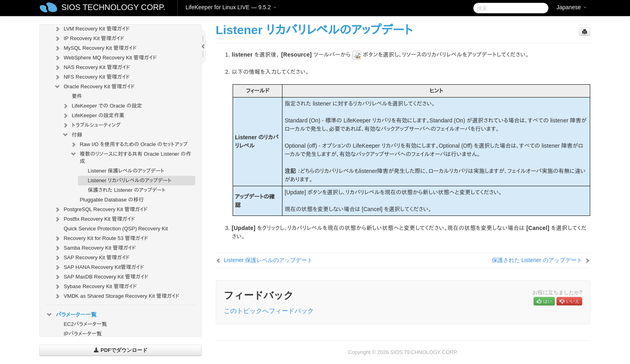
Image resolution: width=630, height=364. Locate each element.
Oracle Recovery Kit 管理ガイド (94, 87)
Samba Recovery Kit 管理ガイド (95, 248)
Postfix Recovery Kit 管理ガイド (94, 219)
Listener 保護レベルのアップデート (126, 171)
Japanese (572, 7)
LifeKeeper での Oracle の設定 (102, 106)
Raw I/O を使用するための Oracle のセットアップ (129, 144)
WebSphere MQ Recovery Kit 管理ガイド (105, 58)
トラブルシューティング (91, 125)
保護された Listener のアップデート (127, 190)
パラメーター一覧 (71, 315)
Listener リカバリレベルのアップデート (129, 180)
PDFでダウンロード (121, 350)
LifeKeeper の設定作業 (93, 116)
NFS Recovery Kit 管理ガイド (92, 77)
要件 (77, 96)
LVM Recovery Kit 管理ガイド (92, 29)
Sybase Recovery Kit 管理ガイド (95, 287)
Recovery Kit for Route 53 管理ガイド (101, 238)
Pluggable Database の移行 (111, 200)
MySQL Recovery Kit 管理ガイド (95, 48)
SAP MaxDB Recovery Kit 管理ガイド (101, 277)
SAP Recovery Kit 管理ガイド (92, 258)
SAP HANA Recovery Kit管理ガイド (99, 267)
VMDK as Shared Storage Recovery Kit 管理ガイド (117, 296)
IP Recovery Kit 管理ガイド (89, 39)
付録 (72, 135)
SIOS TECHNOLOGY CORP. (114, 7)
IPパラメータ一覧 (83, 334)
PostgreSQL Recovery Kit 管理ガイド (101, 209)
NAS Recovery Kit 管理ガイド (92, 67)
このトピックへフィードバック (269, 311)
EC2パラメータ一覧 (85, 324)
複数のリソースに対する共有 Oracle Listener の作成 (130, 157)
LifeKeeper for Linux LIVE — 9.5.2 (231, 7)
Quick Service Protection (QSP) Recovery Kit (116, 229)
